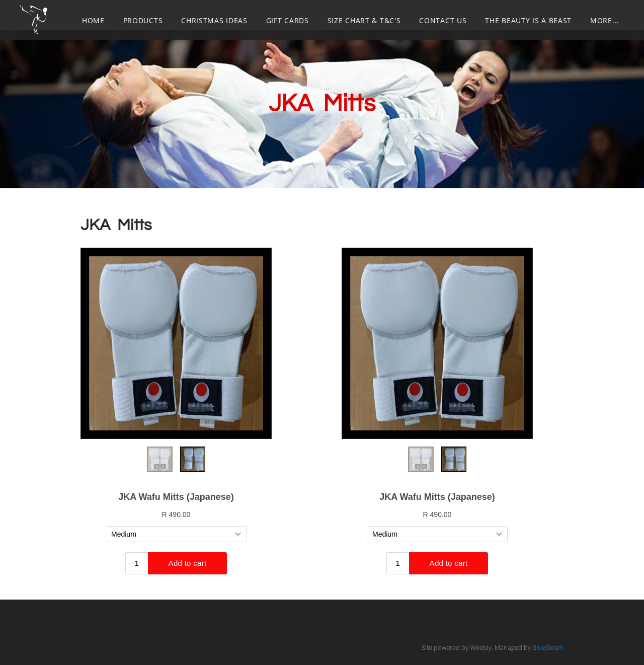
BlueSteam (548, 647)
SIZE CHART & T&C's (364, 20)
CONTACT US (443, 20)
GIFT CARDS (288, 20)
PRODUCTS (143, 20)
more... (605, 20)
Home (93, 20)
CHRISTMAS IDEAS (214, 20)
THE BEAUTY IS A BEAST (528, 20)
